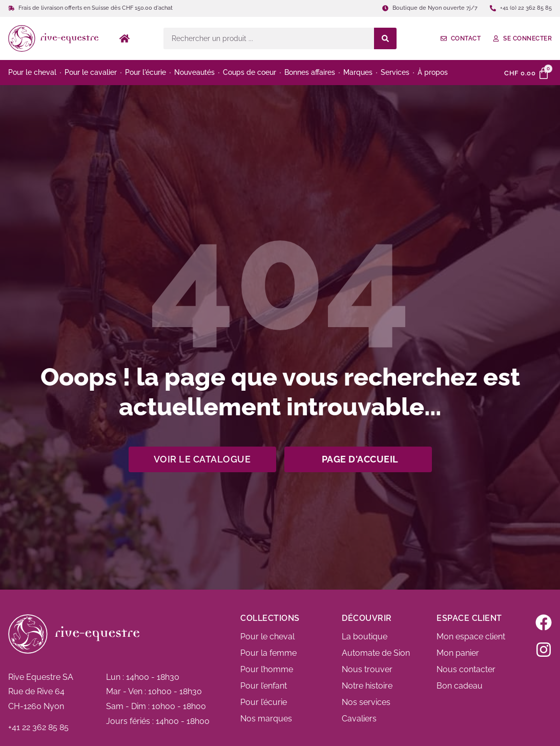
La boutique (365, 637)
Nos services (366, 702)
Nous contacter (466, 669)
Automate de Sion (376, 653)
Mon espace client (471, 637)
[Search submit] (385, 38)
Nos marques (266, 719)
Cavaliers (359, 719)
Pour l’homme (267, 669)
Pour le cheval (267, 637)
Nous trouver (367, 669)
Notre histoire (367, 686)
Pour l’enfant (264, 686)
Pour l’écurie (264, 702)
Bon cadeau (460, 686)
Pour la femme (268, 653)
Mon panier (458, 653)
